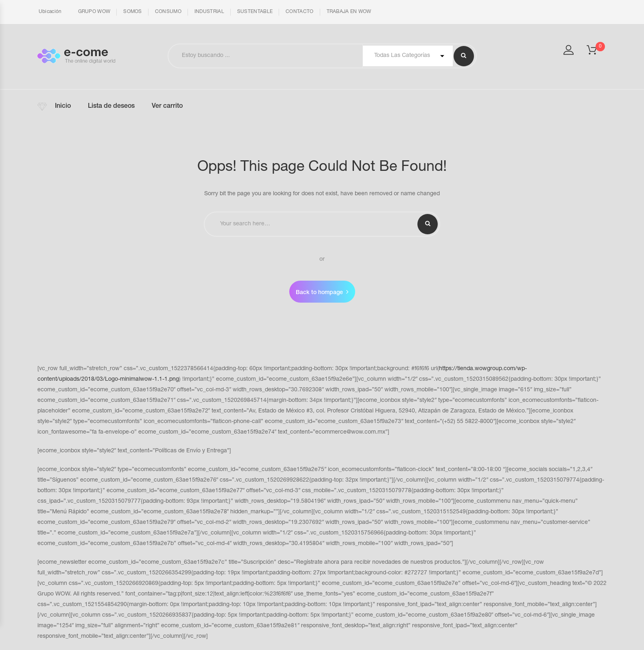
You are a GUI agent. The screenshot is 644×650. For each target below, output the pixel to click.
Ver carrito (167, 107)
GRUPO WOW (94, 12)
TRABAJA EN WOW (349, 12)
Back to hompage (319, 293)
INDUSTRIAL (209, 12)
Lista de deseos (111, 107)
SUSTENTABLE (255, 12)
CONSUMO (168, 12)
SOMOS (133, 12)
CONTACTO (299, 12)
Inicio (63, 107)
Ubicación (50, 12)
